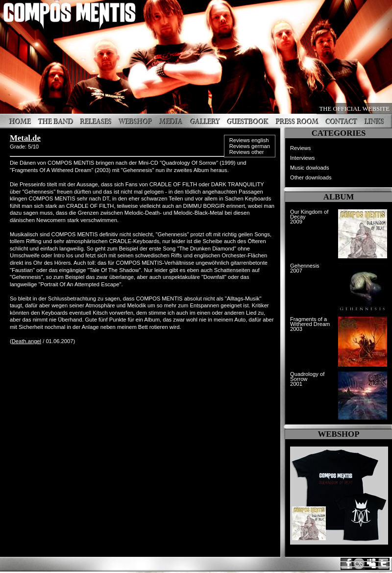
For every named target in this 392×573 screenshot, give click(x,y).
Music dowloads (310, 168)
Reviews (300, 148)
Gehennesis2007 (305, 268)
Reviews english (249, 140)
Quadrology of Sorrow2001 (307, 379)
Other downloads (311, 177)
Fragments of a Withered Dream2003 (310, 324)
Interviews (302, 158)
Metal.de (25, 138)
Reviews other (247, 152)
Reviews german (250, 146)
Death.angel (26, 341)
